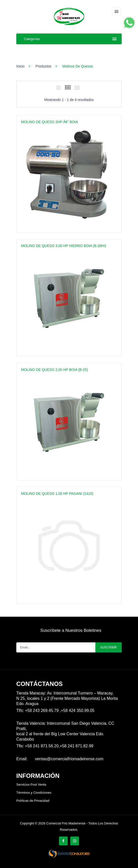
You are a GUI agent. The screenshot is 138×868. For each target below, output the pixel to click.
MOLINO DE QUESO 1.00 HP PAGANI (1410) (57, 494)
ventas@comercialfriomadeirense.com (69, 759)
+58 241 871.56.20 (42, 746)
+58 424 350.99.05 (78, 710)
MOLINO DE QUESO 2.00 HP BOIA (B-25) (55, 370)
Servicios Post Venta (31, 785)
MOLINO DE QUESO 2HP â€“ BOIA (50, 122)
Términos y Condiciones (34, 793)
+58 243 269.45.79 (42, 710)
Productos (44, 66)
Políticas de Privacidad (33, 801)
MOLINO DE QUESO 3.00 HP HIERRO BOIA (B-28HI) (64, 246)
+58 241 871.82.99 (77, 746)
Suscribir (109, 647)
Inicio (20, 66)
